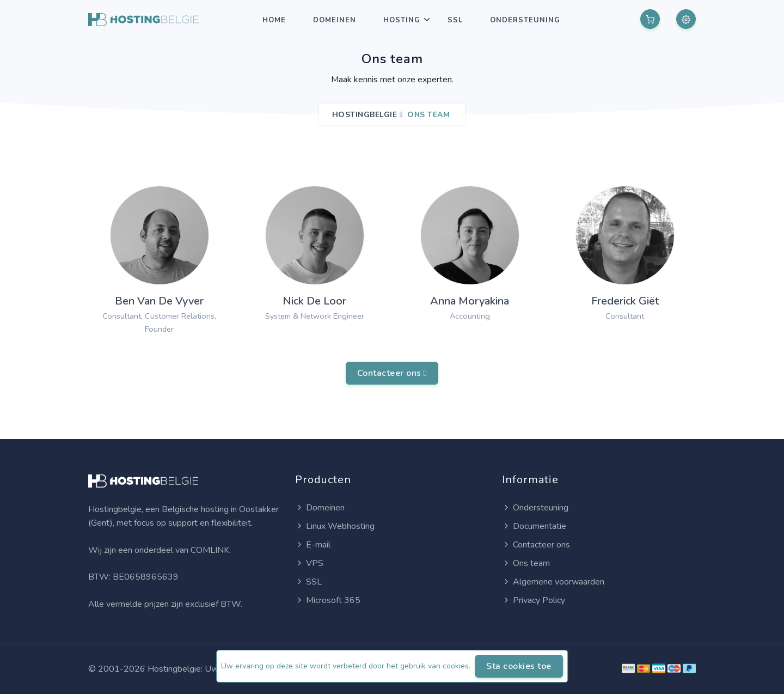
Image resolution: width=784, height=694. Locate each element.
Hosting (402, 20)
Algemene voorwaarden (553, 582)
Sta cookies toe (519, 666)
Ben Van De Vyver (159, 301)
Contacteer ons (392, 373)
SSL (455, 20)
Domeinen (335, 20)
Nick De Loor (314, 301)
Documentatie (534, 526)
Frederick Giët (625, 301)
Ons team (526, 563)
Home (274, 20)
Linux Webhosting (335, 526)
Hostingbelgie (365, 115)
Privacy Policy (534, 600)
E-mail (313, 545)
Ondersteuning (525, 20)
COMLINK (210, 550)
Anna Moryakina (470, 301)
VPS (309, 563)
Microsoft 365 (328, 600)
